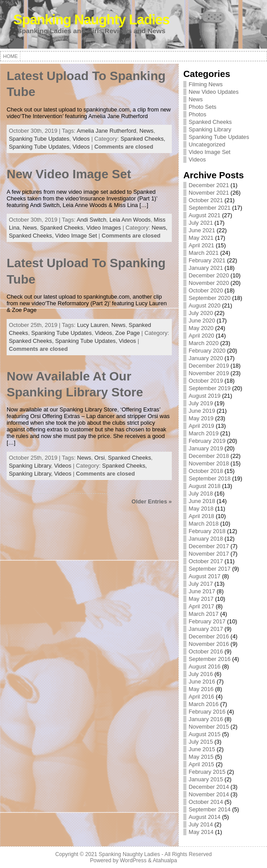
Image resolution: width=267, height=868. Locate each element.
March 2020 (204, 343)
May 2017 (201, 599)
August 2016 (205, 666)
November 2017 (209, 554)
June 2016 (202, 682)
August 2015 (205, 734)
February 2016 (207, 712)
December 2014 (209, 787)
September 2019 (210, 388)
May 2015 (201, 757)
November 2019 (209, 373)
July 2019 (201, 403)
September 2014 (210, 809)
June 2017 (202, 591)
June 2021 (202, 230)
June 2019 (202, 411)
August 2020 (205, 305)
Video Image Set (76, 236)
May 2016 (201, 689)
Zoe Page (128, 333)
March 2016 (204, 704)
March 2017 (204, 614)
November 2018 (209, 463)
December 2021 (209, 185)
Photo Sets (203, 107)
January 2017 (206, 629)
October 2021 (206, 200)
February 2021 (207, 260)
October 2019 (206, 381)
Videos (81, 139)
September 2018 (210, 478)
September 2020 (210, 298)
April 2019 (201, 426)
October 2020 (206, 290)
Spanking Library (30, 466)
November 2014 (209, 794)
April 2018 (201, 516)
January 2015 (206, 779)
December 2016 (209, 636)
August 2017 (205, 576)
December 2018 (209, 456)
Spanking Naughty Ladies (91, 20)
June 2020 (202, 321)
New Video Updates (214, 92)
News (147, 131)
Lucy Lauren (93, 325)
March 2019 (204, 433)
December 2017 (209, 546)
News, (160, 228)
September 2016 (210, 659)
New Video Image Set (69, 174)
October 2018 (206, 471)
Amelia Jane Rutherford (106, 131)
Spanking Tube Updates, (41, 147)
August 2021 (205, 215)
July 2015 (201, 742)
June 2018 (202, 501)
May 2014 (201, 832)
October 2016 (206, 651)
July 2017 (201, 584)
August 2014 (205, 817)
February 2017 (207, 621)
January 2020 (206, 358)
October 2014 (206, 802)
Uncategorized (207, 144)
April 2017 (201, 606)
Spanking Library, (31, 474)
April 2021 (201, 245)
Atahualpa (165, 860)
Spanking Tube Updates (39, 139)
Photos (197, 114)
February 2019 (207, 441)
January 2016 (206, 719)
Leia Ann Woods (130, 220)
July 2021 (201, 223)
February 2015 (207, 772)
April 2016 (201, 697)
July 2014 (201, 824)
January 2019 (206, 448)
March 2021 (204, 253)
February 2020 (207, 351)
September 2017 (210, 569)
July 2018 (201, 494)
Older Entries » (152, 501)
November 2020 (209, 283)
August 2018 (205, 486)
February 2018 (207, 531)
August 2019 (205, 396)
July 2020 (201, 313)
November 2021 (209, 193)
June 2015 (202, 749)
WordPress (133, 860)
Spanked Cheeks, (143, 139)
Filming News (206, 84)
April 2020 (201, 336)
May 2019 (201, 418)
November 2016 (209, 644)
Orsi (99, 458)
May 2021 (201, 238)
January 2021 (206, 268)
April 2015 (201, 764)
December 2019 (209, 366)
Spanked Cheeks (61, 228)
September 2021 (210, 208)
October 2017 (206, 561)
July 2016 (201, 674)
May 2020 (201, 328)
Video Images (104, 228)
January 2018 (206, 539)
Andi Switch (91, 220)
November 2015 (209, 727)
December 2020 (209, 275)
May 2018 (201, 509)
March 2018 (204, 524)
